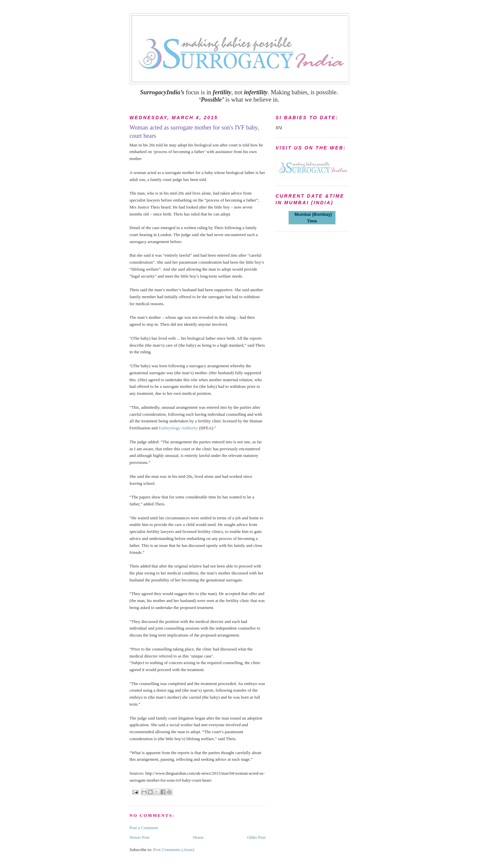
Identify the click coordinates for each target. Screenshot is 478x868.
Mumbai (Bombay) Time (312, 218)
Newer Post (139, 837)
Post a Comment (144, 828)
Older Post (256, 837)
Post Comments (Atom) (174, 850)
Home (199, 837)
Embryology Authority (178, 428)
